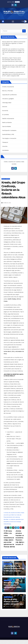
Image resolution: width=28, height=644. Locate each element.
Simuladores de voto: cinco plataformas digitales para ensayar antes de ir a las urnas (14, 67)
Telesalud (5, 142)
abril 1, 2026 (9, 573)
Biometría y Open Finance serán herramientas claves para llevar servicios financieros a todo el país (12, 60)
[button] (22, 21)
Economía (5, 111)
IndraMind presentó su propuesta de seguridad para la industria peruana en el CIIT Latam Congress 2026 (14, 74)
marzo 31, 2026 (9, 590)
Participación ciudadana (9, 130)
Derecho (5, 107)
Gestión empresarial (8, 118)
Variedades (5, 150)
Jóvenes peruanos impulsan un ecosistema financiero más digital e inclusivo (20, 538)
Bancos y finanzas (7, 91)
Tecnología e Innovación (9, 138)
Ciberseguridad (7, 103)
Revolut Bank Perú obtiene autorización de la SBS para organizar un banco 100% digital (14, 43)
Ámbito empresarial (8, 87)
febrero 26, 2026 (10, 606)
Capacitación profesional (9, 95)
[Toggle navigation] (13, 21)
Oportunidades (7, 126)
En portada (5, 115)
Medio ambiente (7, 122)
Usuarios (5, 146)
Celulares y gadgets (8, 99)
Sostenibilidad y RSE (8, 134)
